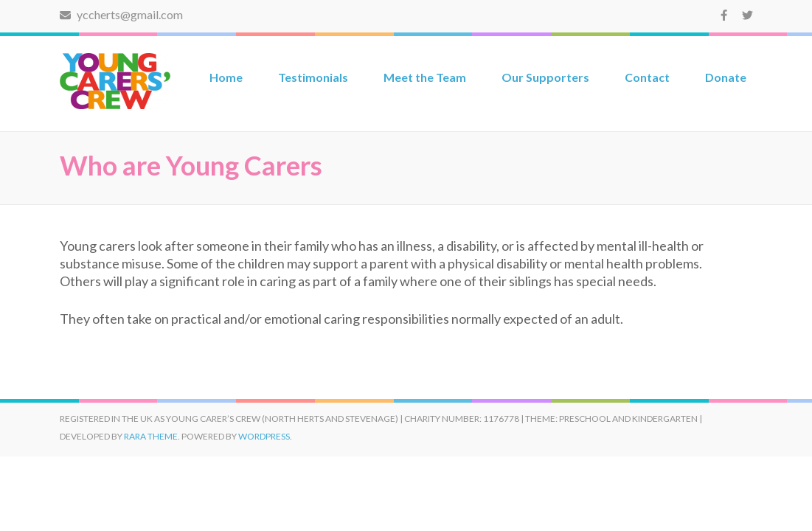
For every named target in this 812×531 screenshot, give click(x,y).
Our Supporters (545, 77)
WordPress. (265, 436)
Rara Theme (151, 436)
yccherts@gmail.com (121, 14)
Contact (647, 77)
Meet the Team (425, 77)
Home (226, 77)
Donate (726, 77)
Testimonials (313, 77)
